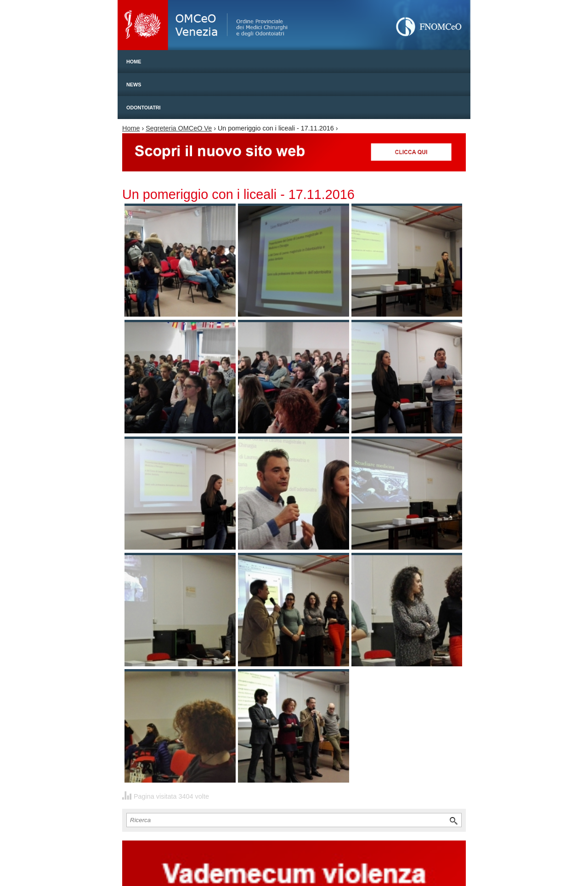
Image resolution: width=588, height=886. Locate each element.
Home (134, 62)
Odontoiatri (144, 108)
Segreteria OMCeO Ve (179, 128)
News (134, 85)
